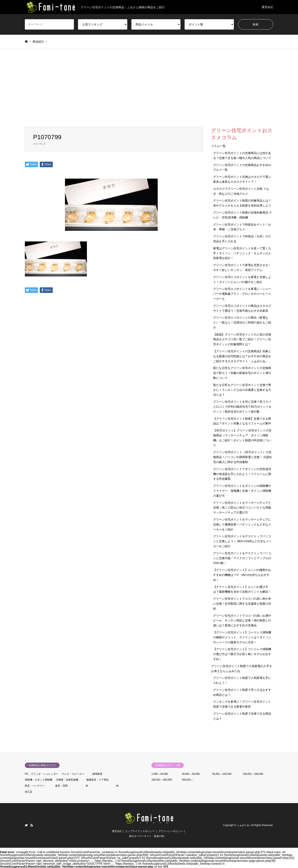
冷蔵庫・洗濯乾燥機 (67, 780)
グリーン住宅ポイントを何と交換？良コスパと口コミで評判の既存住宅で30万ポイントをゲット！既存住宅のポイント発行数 (242, 407)
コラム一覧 (218, 146)
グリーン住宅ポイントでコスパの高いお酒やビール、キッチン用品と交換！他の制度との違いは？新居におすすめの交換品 (242, 621)
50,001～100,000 (222, 774)
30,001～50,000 (191, 774)
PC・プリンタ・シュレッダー (41, 774)
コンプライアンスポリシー (140, 831)
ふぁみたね (243, 825)
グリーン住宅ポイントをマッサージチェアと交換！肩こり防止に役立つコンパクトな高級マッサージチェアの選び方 (242, 508)
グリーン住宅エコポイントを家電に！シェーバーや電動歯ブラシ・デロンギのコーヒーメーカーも (242, 294)
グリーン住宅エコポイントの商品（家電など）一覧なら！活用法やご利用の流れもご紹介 (242, 322)
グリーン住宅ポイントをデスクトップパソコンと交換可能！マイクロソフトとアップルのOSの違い (242, 558)
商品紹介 (38, 42)
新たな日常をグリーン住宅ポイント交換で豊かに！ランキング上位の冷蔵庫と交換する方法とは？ (242, 390)
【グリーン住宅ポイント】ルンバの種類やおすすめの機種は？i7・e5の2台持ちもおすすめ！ (242, 575)
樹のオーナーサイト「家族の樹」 (148, 836)
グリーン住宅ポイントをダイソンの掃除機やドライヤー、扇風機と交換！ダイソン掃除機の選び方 (242, 491)
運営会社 (267, 7)
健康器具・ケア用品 (97, 780)
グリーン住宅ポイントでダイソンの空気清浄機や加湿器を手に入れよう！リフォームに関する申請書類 (242, 474)
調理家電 (97, 774)
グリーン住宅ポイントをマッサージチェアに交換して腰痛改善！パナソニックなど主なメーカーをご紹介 (242, 524)
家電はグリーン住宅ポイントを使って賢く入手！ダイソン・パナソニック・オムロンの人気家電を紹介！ (242, 253)
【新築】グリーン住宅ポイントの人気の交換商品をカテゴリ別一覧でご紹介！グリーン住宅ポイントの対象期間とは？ (242, 339)
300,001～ (188, 780)
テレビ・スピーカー (73, 774)
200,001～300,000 (162, 780)
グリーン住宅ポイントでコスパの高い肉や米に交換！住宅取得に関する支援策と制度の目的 (242, 604)
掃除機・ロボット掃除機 (38, 780)
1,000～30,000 (160, 774)
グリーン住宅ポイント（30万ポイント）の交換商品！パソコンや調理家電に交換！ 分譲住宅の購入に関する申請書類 (243, 457)
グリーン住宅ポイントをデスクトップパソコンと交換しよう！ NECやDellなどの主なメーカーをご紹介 (242, 541)
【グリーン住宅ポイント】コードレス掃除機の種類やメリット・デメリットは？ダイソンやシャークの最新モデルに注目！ (242, 637)
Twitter (26, 825)
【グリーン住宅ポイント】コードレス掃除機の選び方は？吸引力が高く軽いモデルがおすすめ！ (242, 654)
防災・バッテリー (35, 786)
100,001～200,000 (253, 774)
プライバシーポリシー (171, 831)
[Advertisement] (149, 88)
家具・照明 (61, 786)
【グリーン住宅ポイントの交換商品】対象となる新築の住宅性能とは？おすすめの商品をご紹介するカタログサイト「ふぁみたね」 (242, 356)
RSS (32, 825)
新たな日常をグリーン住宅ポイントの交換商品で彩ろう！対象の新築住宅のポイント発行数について (242, 373)
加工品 (29, 792)
